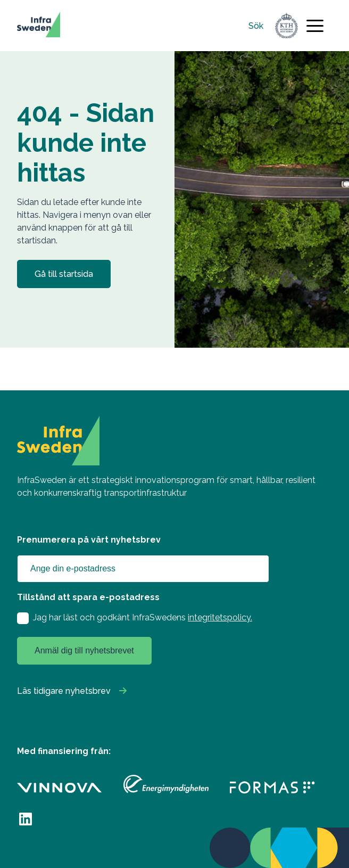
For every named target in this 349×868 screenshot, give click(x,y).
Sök (256, 26)
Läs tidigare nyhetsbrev (64, 691)
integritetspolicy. (220, 617)
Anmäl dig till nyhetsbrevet (84, 650)
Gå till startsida (64, 274)
